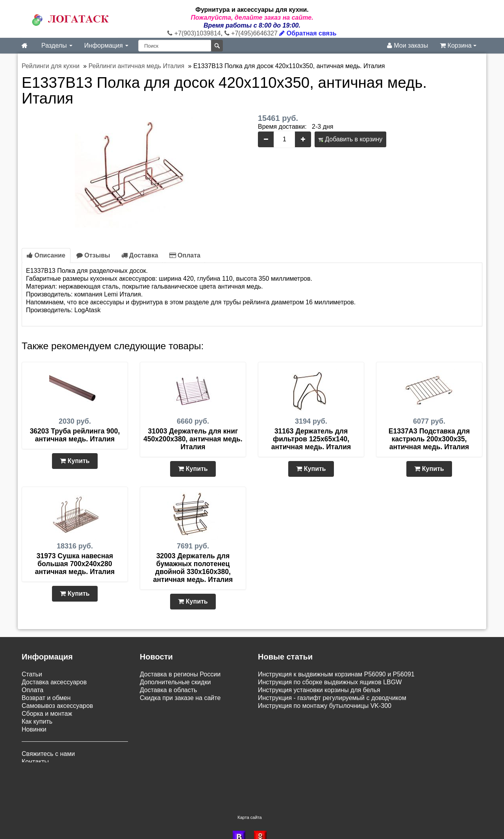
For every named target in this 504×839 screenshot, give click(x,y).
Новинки (34, 729)
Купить (75, 461)
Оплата (185, 255)
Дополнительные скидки (175, 682)
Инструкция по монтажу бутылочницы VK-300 (325, 706)
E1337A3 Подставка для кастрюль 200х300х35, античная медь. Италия (429, 439)
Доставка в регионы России (180, 674)
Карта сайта (249, 790)
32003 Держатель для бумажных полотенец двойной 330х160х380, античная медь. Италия (193, 568)
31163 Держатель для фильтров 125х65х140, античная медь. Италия (311, 439)
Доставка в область (168, 690)
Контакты (35, 762)
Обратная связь (308, 33)
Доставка (140, 255)
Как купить (37, 721)
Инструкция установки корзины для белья (319, 690)
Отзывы (93, 255)
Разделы (57, 45)
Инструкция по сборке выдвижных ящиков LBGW (330, 682)
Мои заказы (408, 45)
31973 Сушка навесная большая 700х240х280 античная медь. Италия (75, 564)
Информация (106, 45)
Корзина (458, 45)
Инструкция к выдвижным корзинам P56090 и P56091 (336, 674)
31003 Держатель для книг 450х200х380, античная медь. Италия (193, 439)
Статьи (32, 674)
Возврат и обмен (46, 698)
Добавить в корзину (350, 139)
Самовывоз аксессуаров (57, 706)
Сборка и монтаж (47, 714)
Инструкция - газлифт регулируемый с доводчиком (332, 698)
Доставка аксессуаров (54, 682)
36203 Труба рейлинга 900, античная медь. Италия (75, 435)
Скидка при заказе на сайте (180, 698)
